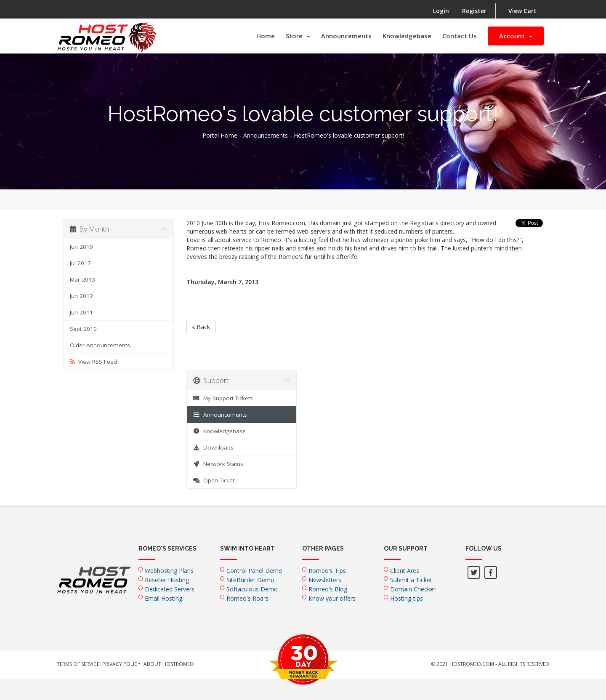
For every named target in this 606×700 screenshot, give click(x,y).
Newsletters (325, 580)
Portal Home (220, 135)
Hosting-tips (407, 598)
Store (298, 36)
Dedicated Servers (170, 589)
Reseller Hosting (167, 580)
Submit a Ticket (411, 580)
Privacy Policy (121, 664)
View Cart (522, 11)
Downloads (214, 447)
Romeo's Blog (328, 589)
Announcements (346, 36)
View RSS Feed (93, 362)
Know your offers (332, 598)
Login (441, 11)
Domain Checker (413, 589)
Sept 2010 (83, 329)
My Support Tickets (223, 398)
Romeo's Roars (247, 598)
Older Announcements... (102, 345)
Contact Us (460, 36)
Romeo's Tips (327, 571)
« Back (201, 327)
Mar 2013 (82, 279)
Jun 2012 (81, 296)
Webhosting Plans (169, 571)
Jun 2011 (81, 312)
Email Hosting (163, 598)
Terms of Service (78, 664)
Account (516, 36)
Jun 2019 (81, 247)
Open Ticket (214, 480)
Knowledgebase (407, 36)
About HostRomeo (169, 664)
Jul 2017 (80, 263)
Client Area (405, 571)
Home (266, 36)
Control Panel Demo (254, 571)
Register (474, 11)
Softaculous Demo (252, 589)
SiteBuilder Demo (250, 580)
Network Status (218, 464)
